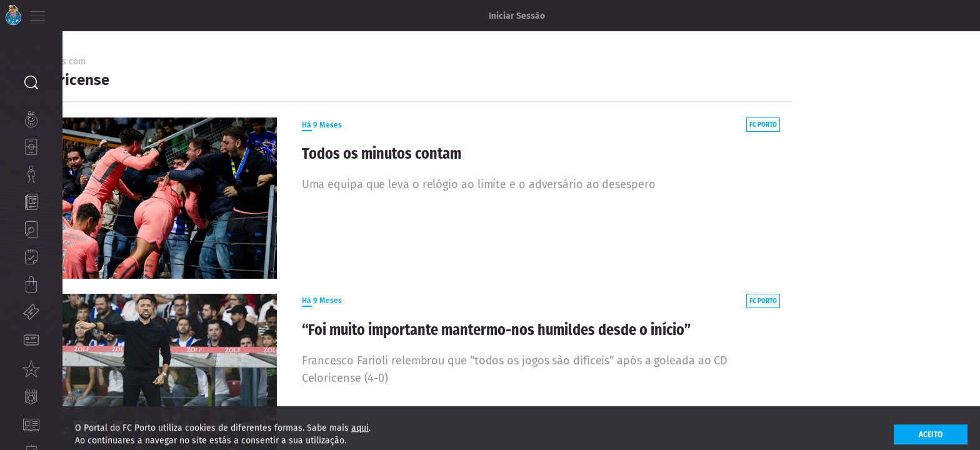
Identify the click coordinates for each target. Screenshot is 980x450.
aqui (360, 437)
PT (70, 12)
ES (105, 12)
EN (88, 12)
